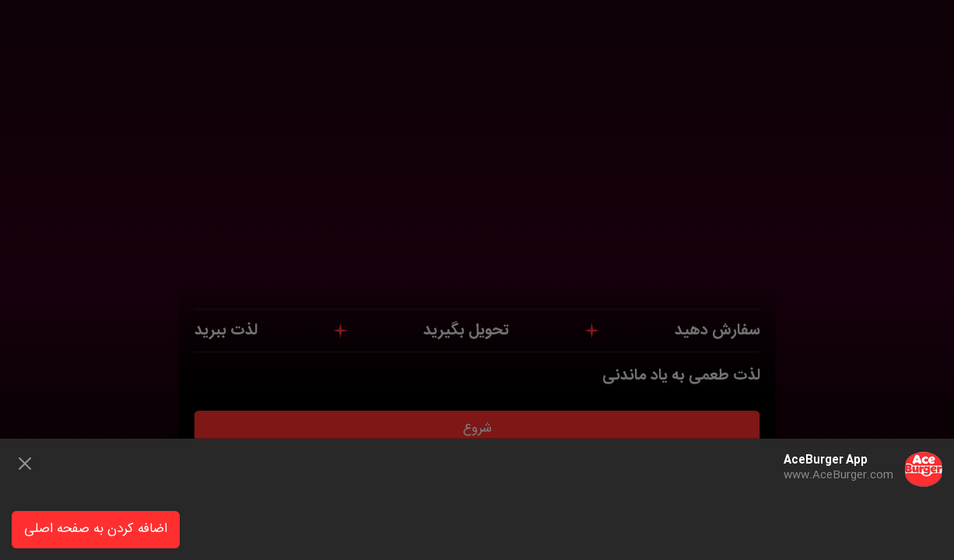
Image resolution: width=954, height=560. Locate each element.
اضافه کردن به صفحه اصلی (96, 529)
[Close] (25, 464)
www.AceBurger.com (838, 475)
